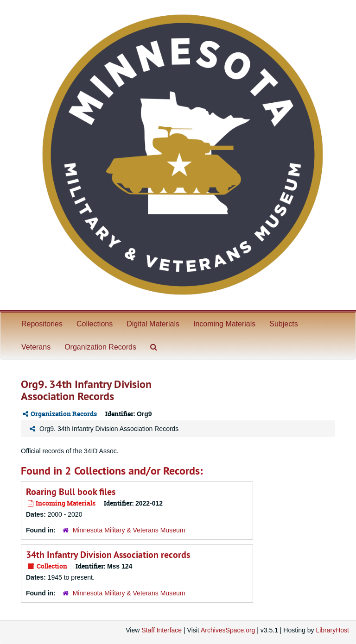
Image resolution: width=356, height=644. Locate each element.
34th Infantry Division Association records (108, 555)
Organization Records (100, 347)
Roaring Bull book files (71, 492)
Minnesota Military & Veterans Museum (129, 530)
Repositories (42, 324)
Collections (95, 324)
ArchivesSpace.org (228, 630)
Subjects (283, 324)
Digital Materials (153, 324)
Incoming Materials (224, 324)
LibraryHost (332, 630)
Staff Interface (162, 630)
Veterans (36, 347)
